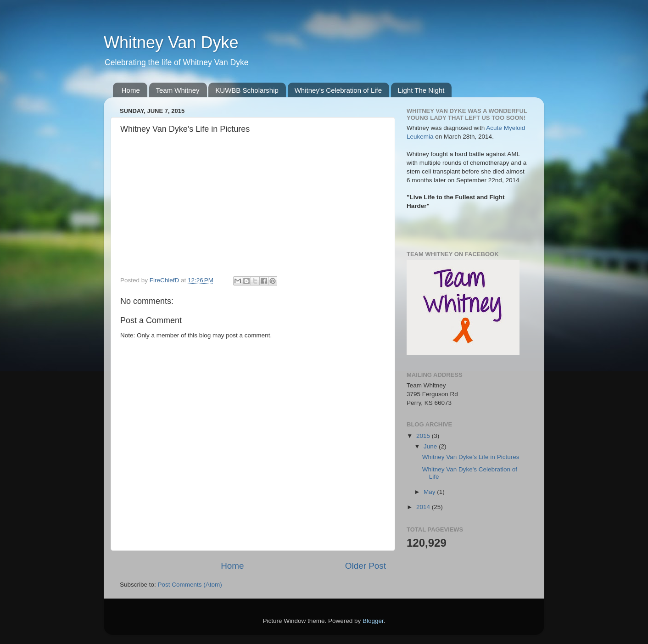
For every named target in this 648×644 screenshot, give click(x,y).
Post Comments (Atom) (190, 585)
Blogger (373, 621)
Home (131, 90)
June (431, 446)
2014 (424, 507)
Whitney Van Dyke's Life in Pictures (471, 457)
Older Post (366, 566)
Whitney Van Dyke (171, 42)
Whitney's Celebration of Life (338, 90)
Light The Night (421, 90)
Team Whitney (178, 90)
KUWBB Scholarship (247, 90)
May (430, 492)
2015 (424, 436)
